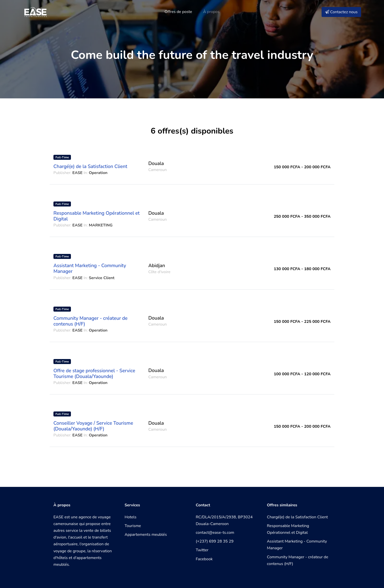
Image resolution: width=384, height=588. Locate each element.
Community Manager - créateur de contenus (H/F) (91, 321)
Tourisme (133, 526)
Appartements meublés (146, 535)
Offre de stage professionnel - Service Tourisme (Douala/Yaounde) (94, 374)
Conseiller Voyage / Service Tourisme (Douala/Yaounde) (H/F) (93, 426)
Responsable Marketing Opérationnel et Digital (96, 216)
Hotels (130, 517)
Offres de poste (178, 12)
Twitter (202, 550)
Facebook (204, 559)
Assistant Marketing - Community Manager (90, 269)
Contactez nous (341, 12)
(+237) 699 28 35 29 (215, 541)
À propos (211, 12)
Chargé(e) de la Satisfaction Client (90, 167)
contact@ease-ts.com (215, 533)
